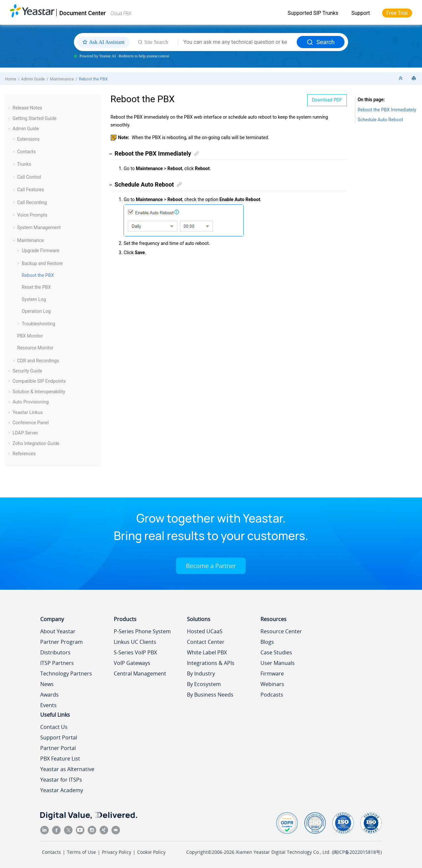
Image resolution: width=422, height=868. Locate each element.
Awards (49, 695)
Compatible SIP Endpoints (39, 381)
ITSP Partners (57, 663)
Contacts (26, 152)
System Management (39, 227)
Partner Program (61, 642)
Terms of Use (81, 852)
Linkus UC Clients (135, 642)
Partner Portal (58, 748)
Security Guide (27, 371)
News (47, 684)
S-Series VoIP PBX (135, 652)
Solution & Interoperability (39, 392)
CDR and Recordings (38, 361)
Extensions (28, 139)
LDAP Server (25, 433)
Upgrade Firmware (41, 251)
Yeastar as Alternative (67, 769)
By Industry (201, 673)
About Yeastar (58, 631)
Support (361, 13)
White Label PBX (207, 652)
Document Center (83, 13)
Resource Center (281, 631)
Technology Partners (66, 673)
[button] (10, 108)
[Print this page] (414, 79)
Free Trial (397, 13)
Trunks (24, 164)
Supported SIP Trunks (313, 13)
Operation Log (36, 311)
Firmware (272, 673)
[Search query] (238, 42)
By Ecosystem (204, 684)
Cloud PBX (121, 14)
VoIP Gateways (132, 663)
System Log (34, 299)
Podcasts (272, 695)
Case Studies (276, 652)
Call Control (29, 177)
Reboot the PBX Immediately (387, 110)
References (24, 454)
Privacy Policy (117, 852)
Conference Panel (31, 423)
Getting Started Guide (35, 118)
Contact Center (206, 642)
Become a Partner (211, 566)
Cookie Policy (151, 852)
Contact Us (54, 727)
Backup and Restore (42, 263)
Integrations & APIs (211, 663)
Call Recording (32, 202)
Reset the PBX (36, 287)
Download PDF (327, 100)
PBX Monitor (30, 336)
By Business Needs (210, 695)
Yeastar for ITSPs (61, 780)
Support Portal (59, 737)
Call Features (30, 190)
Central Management (140, 673)
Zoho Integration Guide (36, 443)
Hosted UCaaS (205, 631)
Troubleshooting (38, 324)
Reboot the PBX (93, 79)
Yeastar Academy (62, 790)
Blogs (267, 642)
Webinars (272, 684)
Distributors (55, 652)
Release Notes (27, 108)
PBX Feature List (60, 759)
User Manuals (278, 663)
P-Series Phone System (142, 631)
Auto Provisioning (31, 402)
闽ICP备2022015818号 (357, 852)
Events (48, 705)
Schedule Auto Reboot (380, 120)
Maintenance (62, 79)
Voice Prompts (32, 215)
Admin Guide (33, 79)
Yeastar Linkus (28, 412)
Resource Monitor (35, 348)
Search (321, 42)
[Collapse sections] (401, 79)
